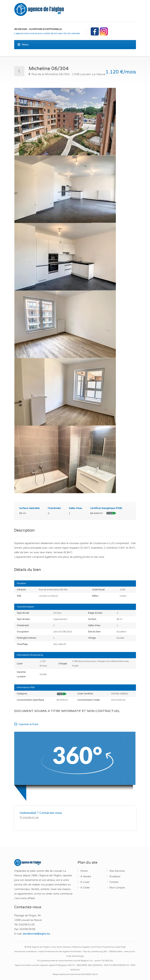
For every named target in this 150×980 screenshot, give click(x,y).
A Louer (85, 882)
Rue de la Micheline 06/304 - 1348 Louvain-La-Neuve (68, 74)
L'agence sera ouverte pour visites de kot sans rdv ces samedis (47, 33)
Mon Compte (117, 888)
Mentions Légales (81, 947)
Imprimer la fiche (26, 724)
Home (84, 871)
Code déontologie (75, 956)
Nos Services (117, 871)
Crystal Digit (120, 947)
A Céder (85, 888)
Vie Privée (96, 947)
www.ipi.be (129, 952)
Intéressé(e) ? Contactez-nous (41, 813)
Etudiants (115, 876)
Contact (114, 882)
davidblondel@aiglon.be (36, 934)
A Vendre (86, 876)
